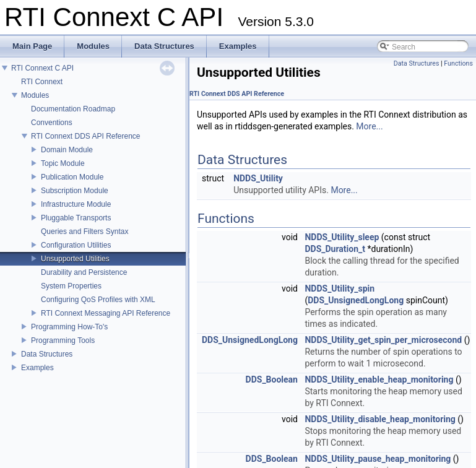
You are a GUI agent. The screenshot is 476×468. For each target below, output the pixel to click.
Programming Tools (63, 340)
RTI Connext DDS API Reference (86, 136)
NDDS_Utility (258, 178)
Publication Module (72, 177)
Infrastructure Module (76, 204)
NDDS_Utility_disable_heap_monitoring (380, 419)
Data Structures (47, 354)
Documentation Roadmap (73, 109)
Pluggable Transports (76, 218)
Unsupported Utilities (75, 259)
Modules (35, 95)
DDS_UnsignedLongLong (356, 300)
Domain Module (67, 150)
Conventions (52, 123)
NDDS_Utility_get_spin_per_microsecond (383, 340)
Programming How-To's (69, 327)
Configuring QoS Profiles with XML (98, 300)
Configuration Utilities (76, 245)
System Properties (71, 286)
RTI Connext (42, 82)
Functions (458, 63)
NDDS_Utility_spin (340, 288)
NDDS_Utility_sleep (342, 237)
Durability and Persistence (84, 272)
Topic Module (63, 163)
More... (369, 126)
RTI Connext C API (42, 68)
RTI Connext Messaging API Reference (106, 313)
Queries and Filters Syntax (84, 232)
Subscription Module (75, 191)
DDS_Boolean (272, 379)
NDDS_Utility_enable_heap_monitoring (379, 379)
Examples (37, 368)
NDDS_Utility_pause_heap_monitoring (378, 459)
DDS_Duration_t (335, 249)
